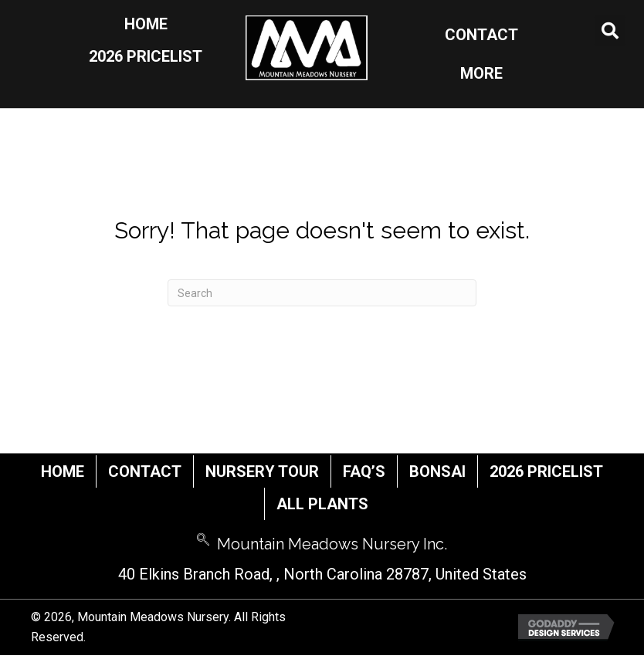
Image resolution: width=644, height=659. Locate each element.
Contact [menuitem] (145, 471)
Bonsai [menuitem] (437, 471)
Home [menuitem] (63, 471)
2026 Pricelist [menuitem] (546, 471)
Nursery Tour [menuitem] (262, 471)
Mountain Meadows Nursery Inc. (332, 544)
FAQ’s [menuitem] (364, 471)
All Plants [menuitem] (322, 504)
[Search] (322, 293)
